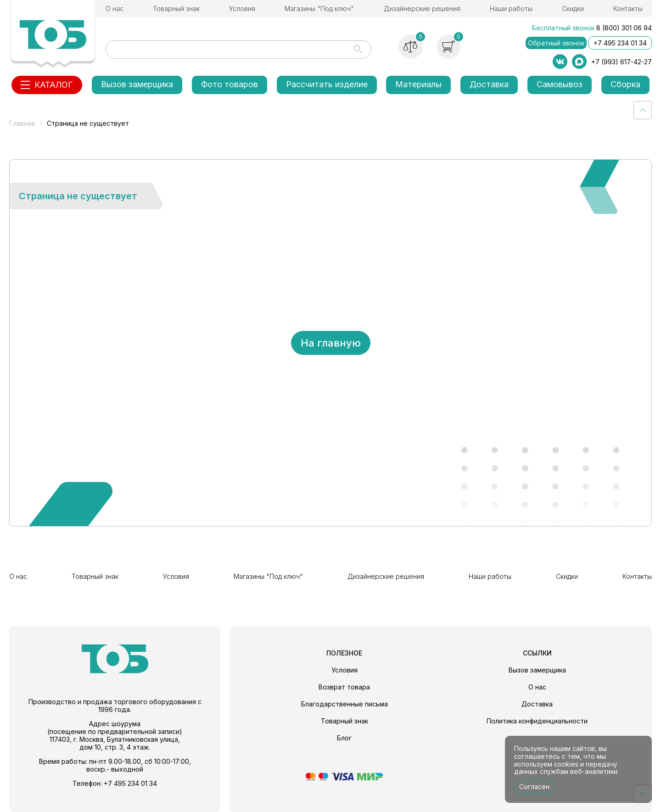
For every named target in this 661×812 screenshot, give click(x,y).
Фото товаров (230, 84)
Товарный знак (176, 8)
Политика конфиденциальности (537, 721)
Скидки (573, 8)
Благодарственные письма (345, 704)
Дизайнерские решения (422, 8)
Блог (344, 738)
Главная (22, 123)
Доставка (489, 84)
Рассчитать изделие (327, 84)
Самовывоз (560, 84)
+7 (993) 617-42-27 (622, 62)
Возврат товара (344, 687)
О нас (115, 8)
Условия (242, 8)
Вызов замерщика (137, 84)
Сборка (625, 84)
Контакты (628, 8)
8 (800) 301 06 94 (624, 28)
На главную (331, 343)
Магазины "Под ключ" (319, 8)
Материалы (418, 84)
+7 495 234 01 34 (620, 43)
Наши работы (511, 8)
